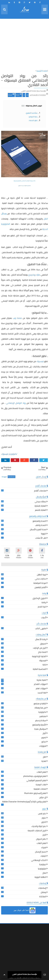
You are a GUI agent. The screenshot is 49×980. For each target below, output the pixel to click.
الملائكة (43, 897)
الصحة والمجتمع (39, 521)
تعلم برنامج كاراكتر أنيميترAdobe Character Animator (24, 802)
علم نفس (42, 814)
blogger (4, 477)
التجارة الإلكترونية (39, 657)
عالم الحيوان (41, 839)
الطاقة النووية (40, 877)
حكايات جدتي (41, 579)
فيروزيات (43, 746)
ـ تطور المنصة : (33, 120)
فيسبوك (40, 361)
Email (11, 95)
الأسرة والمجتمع (39, 725)
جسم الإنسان (41, 852)
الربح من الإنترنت (40, 648)
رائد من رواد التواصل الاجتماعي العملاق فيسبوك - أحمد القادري (24, 80)
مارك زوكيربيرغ (34, 275)
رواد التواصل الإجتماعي (16, 403)
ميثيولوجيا (42, 869)
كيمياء (43, 856)
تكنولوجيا (13, 454)
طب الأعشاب (41, 538)
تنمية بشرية (41, 680)
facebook (12, 477)
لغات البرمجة (41, 785)
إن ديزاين (43, 798)
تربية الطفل (41, 575)
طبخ (44, 757)
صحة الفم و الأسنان (38, 530)
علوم (44, 818)
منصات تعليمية (40, 789)
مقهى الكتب (41, 629)
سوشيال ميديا (40, 729)
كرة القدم (42, 607)
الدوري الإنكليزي (39, 599)
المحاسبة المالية (39, 669)
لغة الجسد (42, 693)
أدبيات (44, 618)
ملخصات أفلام (40, 491)
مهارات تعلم (41, 689)
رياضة (44, 603)
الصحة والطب (41, 525)
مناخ (44, 873)
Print (19, 95)
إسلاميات (42, 888)
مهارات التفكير (40, 684)
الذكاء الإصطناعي (39, 860)
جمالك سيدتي (40, 502)
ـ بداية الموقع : (33, 117)
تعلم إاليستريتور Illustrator (35, 793)
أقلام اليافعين (40, 588)
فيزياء (44, 848)
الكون (44, 822)
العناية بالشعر (41, 510)
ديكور (44, 742)
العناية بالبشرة (40, 506)
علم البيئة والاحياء (39, 827)
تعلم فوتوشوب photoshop (35, 776)
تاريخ (44, 835)
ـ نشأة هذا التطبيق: (32, 113)
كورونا (44, 534)
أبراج (44, 733)
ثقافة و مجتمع (40, 704)
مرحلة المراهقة (40, 583)
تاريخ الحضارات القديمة (37, 831)
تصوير (44, 738)
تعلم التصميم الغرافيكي (36, 781)
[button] (24, 910)
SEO (44, 665)
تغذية (44, 761)
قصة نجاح (42, 652)
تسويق (43, 644)
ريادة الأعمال (41, 640)
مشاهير (43, 717)
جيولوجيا (43, 865)
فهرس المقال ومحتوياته (32, 106)
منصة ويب (17, 318)
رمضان (43, 893)
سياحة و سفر (41, 721)
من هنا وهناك (40, 708)
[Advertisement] (24, 45)
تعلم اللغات (41, 772)
